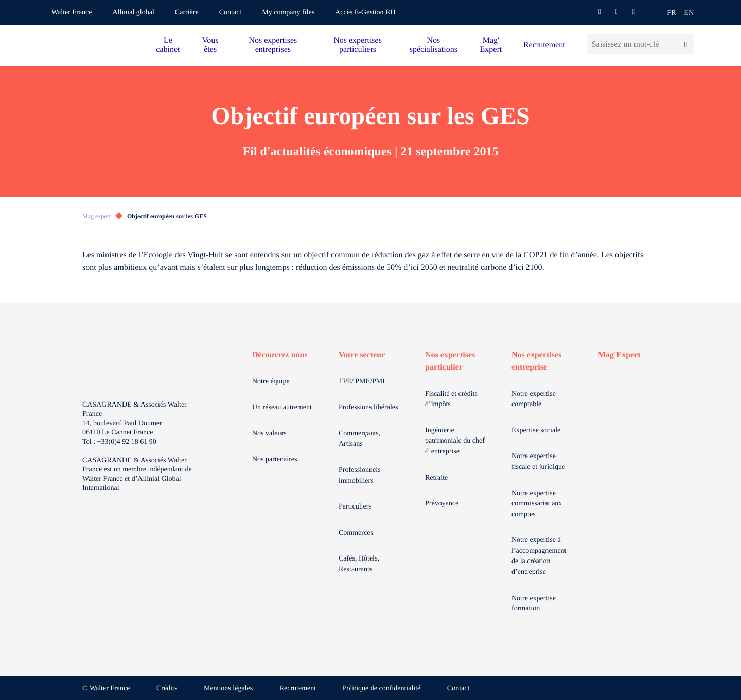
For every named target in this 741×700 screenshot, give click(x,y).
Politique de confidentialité (382, 688)
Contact (231, 13)
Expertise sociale (536, 431)
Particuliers (355, 507)
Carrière (187, 13)
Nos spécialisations (434, 45)
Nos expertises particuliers (358, 45)
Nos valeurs (269, 434)
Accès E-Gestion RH (365, 13)
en (689, 13)
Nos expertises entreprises (273, 45)
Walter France (72, 13)
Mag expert (96, 216)
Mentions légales (228, 688)
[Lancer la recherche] (686, 44)
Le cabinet (168, 45)
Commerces (356, 533)
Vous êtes (210, 45)
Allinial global (134, 13)
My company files (288, 13)
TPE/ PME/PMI (362, 382)
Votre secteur (362, 355)
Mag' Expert (491, 45)
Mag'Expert (619, 355)
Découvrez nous (280, 355)
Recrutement (544, 45)
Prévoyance (442, 504)
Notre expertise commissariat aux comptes (537, 504)
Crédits (167, 688)
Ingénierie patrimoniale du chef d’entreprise (455, 441)
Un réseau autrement (282, 407)
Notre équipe (271, 382)
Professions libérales (368, 407)
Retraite (436, 478)
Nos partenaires (275, 459)
